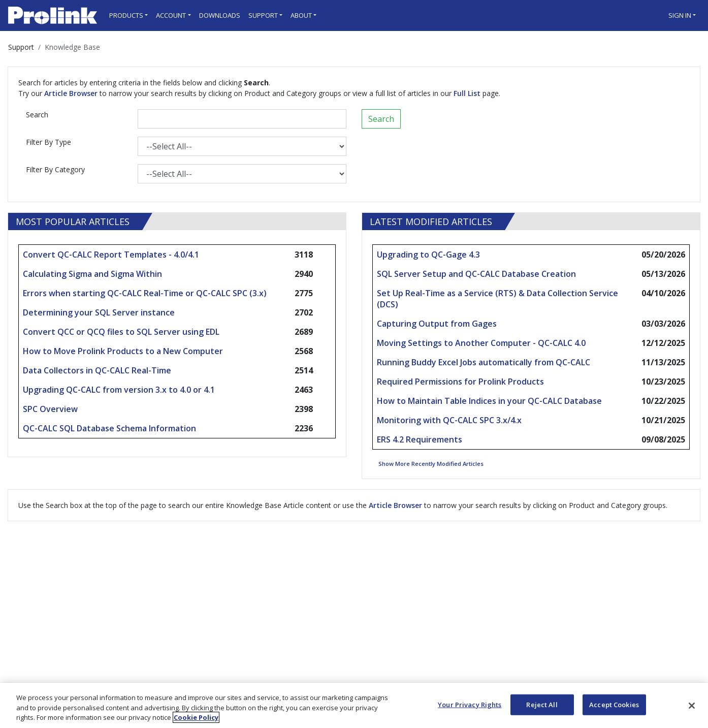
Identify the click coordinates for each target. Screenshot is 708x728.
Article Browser (71, 93)
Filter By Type (49, 142)
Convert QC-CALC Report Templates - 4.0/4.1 (111, 255)
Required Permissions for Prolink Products (460, 382)
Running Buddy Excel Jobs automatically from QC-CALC (484, 362)
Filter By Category (55, 169)
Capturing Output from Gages (437, 324)
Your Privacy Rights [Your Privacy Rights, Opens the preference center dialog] (470, 704)
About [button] (301, 15)
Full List (467, 93)
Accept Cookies (614, 704)
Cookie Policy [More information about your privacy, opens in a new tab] (196, 717)
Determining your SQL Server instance (99, 312)
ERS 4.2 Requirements (420, 439)
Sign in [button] (680, 15)
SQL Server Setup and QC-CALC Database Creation (476, 274)
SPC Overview (50, 409)
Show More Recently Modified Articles (431, 464)
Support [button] (263, 15)
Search (37, 115)
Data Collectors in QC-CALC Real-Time (97, 370)
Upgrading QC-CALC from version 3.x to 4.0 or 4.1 (119, 390)
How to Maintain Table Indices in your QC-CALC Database (489, 401)
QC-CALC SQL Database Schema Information (109, 428)
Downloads (220, 15)
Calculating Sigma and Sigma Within (92, 274)
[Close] (692, 706)
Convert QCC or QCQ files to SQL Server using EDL (121, 332)
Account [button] (171, 15)
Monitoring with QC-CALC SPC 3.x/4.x (449, 420)
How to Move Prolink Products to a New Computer (123, 351)
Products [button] (126, 15)
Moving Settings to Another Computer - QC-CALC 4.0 (481, 343)
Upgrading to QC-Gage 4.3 (428, 255)
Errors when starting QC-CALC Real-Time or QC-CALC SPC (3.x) (145, 293)
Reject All (542, 704)
